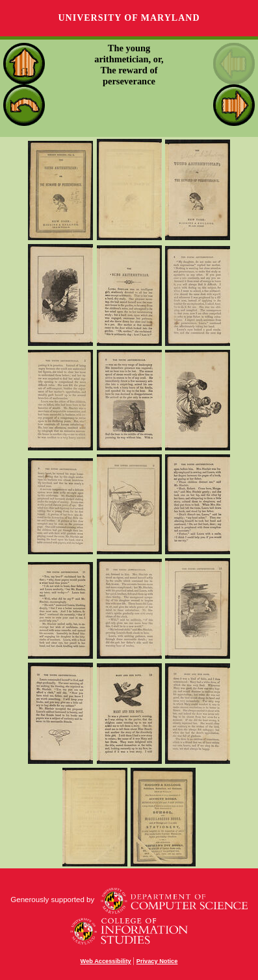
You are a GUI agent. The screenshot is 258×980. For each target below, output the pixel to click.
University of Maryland (129, 18)
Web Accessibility (106, 961)
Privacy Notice (157, 961)
